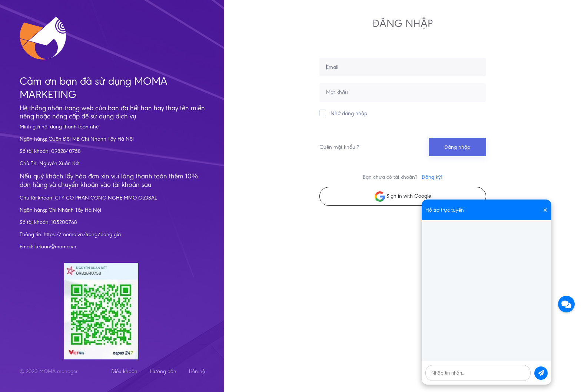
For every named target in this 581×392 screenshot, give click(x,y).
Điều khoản (124, 371)
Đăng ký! (432, 177)
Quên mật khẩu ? (339, 147)
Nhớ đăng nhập (343, 113)
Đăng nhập (457, 147)
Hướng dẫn (163, 371)
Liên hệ (197, 371)
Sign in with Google (403, 197)
